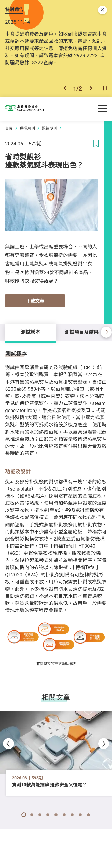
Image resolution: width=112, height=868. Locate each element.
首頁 (9, 128)
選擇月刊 (27, 128)
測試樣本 (31, 332)
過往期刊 (49, 128)
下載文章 (35, 301)
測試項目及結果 (82, 332)
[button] (65, 89)
